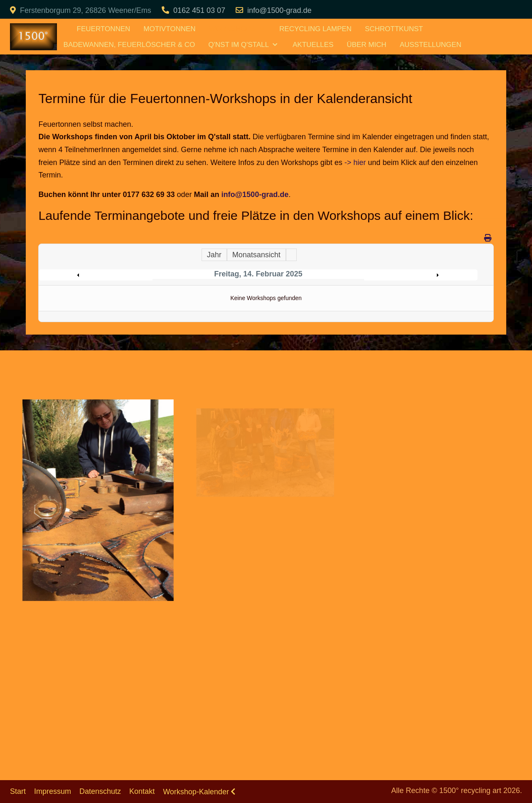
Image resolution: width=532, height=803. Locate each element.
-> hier (355, 163)
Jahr (214, 255)
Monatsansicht (256, 255)
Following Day (419, 275)
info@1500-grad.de (279, 10)
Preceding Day (98, 275)
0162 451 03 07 (199, 10)
